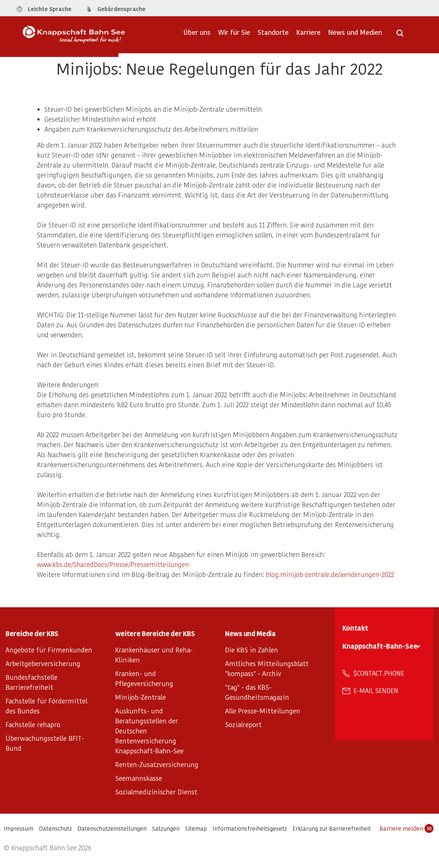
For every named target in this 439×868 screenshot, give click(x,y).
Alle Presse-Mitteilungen (263, 711)
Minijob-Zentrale (140, 697)
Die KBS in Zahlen (252, 650)
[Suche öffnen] (400, 36)
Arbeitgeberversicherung (43, 663)
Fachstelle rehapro (33, 724)
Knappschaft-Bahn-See (380, 646)
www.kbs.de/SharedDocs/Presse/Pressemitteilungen (113, 564)
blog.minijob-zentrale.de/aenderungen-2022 (330, 574)
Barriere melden (406, 828)
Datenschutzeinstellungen (112, 828)
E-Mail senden (376, 690)
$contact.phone (379, 673)
